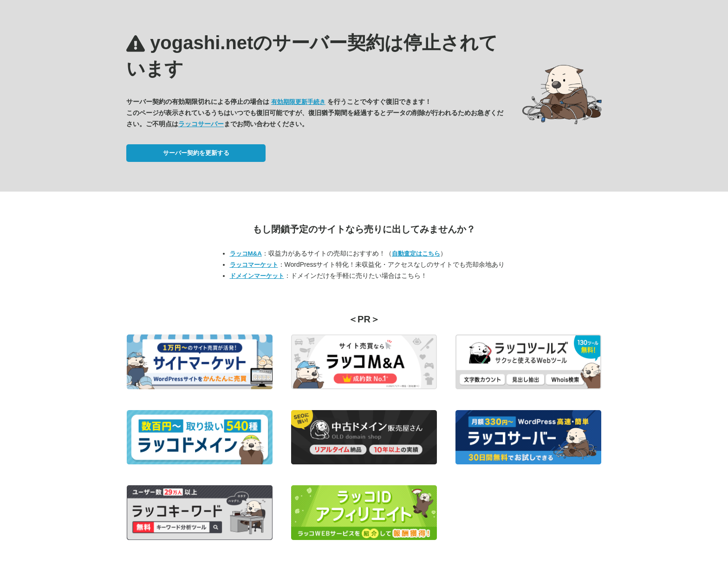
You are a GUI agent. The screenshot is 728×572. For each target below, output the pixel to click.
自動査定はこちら (416, 254)
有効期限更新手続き (298, 102)
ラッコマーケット (254, 265)
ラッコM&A (246, 254)
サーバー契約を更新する (196, 153)
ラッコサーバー (201, 124)
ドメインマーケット (257, 276)
